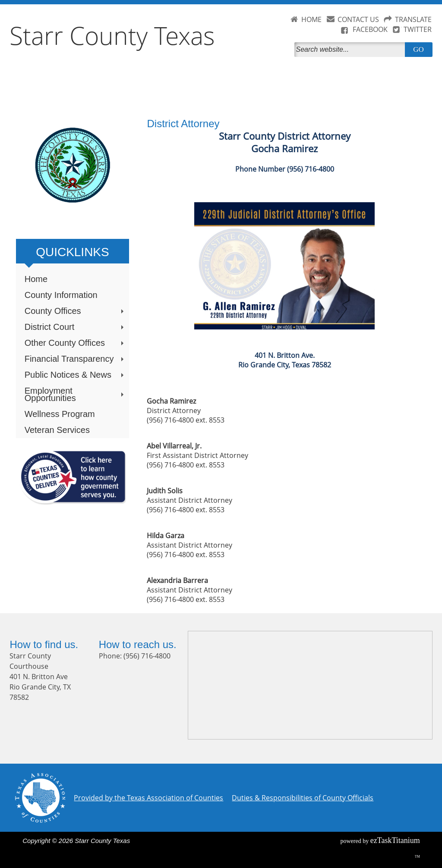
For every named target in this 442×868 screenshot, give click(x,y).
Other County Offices (75, 343)
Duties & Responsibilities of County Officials (303, 798)
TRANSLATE (413, 19)
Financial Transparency (75, 359)
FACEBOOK (370, 29)
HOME (311, 19)
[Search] (351, 50)
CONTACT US (358, 19)
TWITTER (418, 29)
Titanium (395, 840)
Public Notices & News (75, 375)
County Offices (75, 311)
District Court (75, 327)
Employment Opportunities (75, 394)
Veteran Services (57, 430)
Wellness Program (60, 414)
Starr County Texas (112, 35)
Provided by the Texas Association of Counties (148, 798)
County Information (61, 295)
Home (36, 279)
